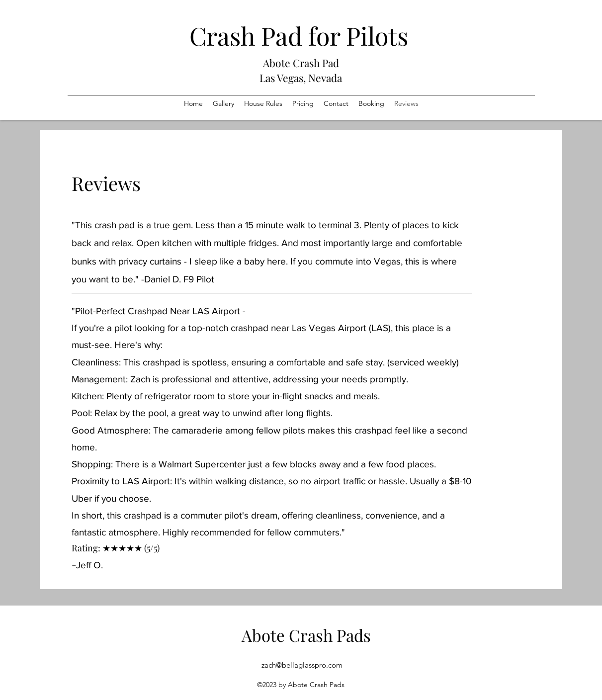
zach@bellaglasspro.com (302, 665)
